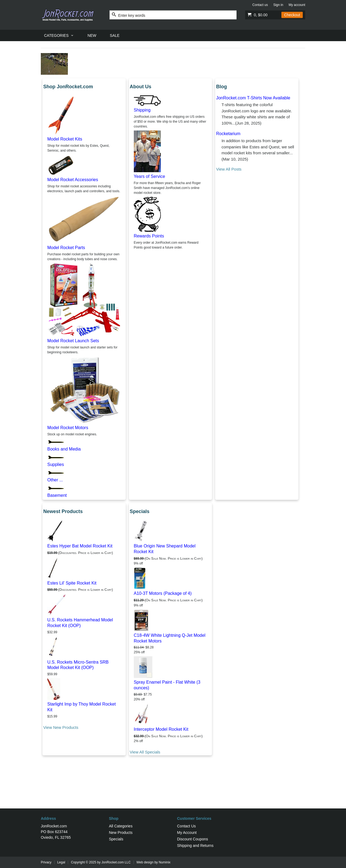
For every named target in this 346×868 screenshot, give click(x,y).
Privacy (46, 862)
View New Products (61, 727)
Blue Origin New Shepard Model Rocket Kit (165, 549)
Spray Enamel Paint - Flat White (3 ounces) (167, 685)
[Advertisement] (173, 791)
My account (297, 5)
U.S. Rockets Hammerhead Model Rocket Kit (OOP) (80, 623)
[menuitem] (59, 35)
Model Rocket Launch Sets (73, 341)
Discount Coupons (192, 839)
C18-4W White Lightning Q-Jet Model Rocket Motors (170, 638)
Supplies (56, 464)
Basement (57, 495)
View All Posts (229, 169)
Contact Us (186, 826)
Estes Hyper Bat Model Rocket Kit (80, 546)
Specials (116, 839)
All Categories (121, 826)
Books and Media (64, 449)
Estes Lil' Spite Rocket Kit (72, 583)
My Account (187, 833)
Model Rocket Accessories (73, 180)
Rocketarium (228, 134)
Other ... (55, 480)
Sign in (278, 5)
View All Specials (145, 752)
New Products (121, 833)
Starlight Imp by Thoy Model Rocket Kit (81, 707)
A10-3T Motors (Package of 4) (163, 593)
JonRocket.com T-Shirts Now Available (253, 98)
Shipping (142, 110)
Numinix (164, 862)
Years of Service (149, 176)
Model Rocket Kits (65, 139)
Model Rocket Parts (66, 248)
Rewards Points (149, 236)
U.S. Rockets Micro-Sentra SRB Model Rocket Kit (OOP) (78, 665)
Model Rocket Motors (68, 428)
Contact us (260, 5)
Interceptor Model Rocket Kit (161, 729)
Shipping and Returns (195, 846)
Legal (61, 862)
